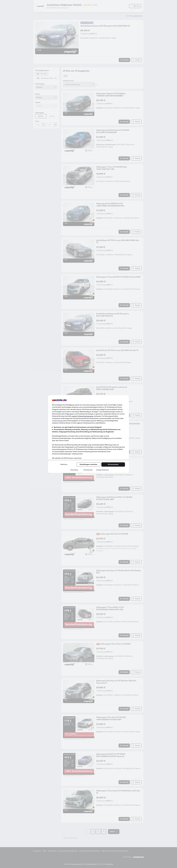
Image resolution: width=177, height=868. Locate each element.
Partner (93, 405)
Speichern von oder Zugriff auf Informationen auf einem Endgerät (78, 427)
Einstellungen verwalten (88, 464)
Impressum (74, 470)
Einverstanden (113, 464)
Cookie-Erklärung (102, 470)
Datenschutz (88, 470)
